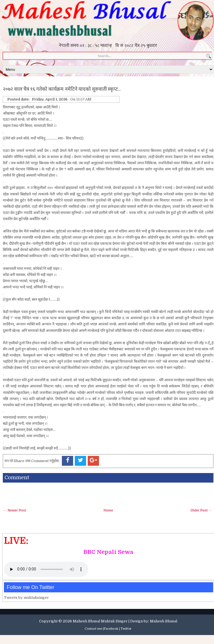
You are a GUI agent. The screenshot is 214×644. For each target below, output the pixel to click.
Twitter (126, 629)
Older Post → (201, 510)
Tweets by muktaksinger (26, 598)
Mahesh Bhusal (164, 621)
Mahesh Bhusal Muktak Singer (100, 621)
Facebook (111, 629)
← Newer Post (15, 510)
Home (108, 510)
